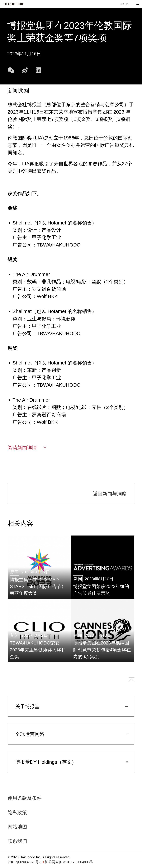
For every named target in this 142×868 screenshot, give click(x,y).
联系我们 (17, 841)
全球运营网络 (30, 734)
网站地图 (17, 827)
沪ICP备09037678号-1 (25, 862)
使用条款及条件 (25, 798)
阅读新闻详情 (22, 448)
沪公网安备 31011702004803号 (68, 862)
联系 (122, 4)
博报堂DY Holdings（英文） (46, 762)
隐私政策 (17, 813)
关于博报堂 (27, 706)
